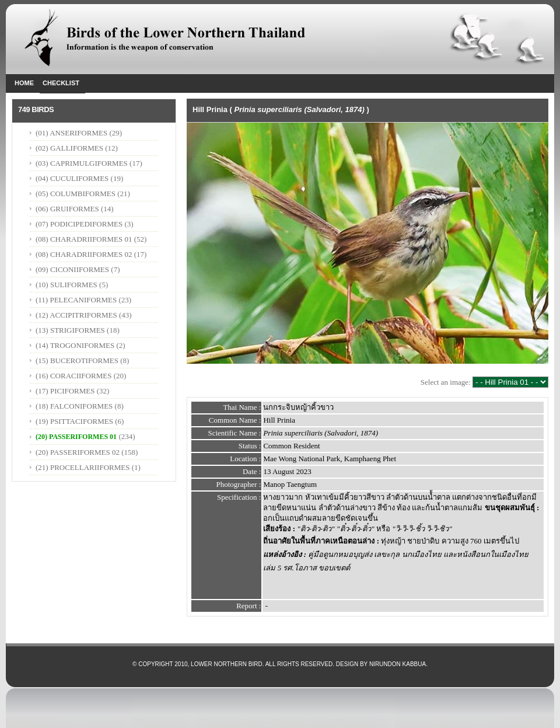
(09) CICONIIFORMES (72, 269)
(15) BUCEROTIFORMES (77, 360)
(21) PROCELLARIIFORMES (83, 467)
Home (24, 83)
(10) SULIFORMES (66, 285)
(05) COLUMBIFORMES (76, 194)
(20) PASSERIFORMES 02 (78, 452)
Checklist (61, 83)
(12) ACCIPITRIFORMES (76, 315)
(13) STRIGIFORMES (70, 330)
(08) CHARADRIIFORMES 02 (84, 254)
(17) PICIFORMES (65, 391)
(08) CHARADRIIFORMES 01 (84, 239)
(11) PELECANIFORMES (76, 300)
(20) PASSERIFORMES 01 (76, 437)
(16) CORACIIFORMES (73, 376)
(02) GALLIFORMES (69, 148)
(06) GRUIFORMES (67, 209)
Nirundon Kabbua (398, 664)
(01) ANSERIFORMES (72, 133)
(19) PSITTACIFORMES (74, 421)
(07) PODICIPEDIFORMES (79, 224)
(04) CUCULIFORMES (72, 178)
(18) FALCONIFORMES (74, 406)
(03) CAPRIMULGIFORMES (82, 163)
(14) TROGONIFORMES (75, 345)
